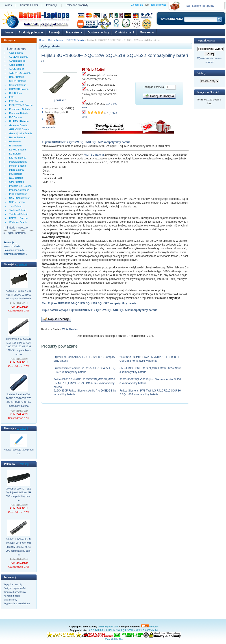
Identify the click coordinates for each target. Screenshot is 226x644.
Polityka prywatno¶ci (15, 588)
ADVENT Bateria (18, 57)
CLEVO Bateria (17, 81)
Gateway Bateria (18, 125)
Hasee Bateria (16, 137)
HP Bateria (14, 141)
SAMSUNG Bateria (19, 198)
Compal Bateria (17, 85)
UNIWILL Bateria (18, 218)
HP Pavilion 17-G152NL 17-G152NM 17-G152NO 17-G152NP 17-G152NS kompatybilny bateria (18, 346)
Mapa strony (74, 33)
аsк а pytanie (48, 127)
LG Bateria (14, 154)
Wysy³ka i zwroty (13, 584)
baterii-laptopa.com (108, 627)
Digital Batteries (16, 233)
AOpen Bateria (17, 61)
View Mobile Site (114, 639)
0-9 (146, 630)
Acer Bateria (15, 53)
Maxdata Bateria (17, 162)
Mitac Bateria (16, 170)
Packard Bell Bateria (20, 186)
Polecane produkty (77, 5)
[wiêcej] (22, 264)
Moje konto (147, 33)
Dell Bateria (15, 93)
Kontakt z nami (29, 5)
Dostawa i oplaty (98, 33)
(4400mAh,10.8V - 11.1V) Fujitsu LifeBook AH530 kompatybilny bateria (19, 494)
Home (9, 33)
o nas (8, 5)
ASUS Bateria (16, 69)
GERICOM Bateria (19, 129)
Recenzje (54, 33)
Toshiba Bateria (17, 210)
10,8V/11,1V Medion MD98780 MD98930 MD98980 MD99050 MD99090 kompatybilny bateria (19, 547)
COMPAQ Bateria (18, 89)
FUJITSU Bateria (94, 155)
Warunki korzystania (15, 592)
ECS (11, 97)
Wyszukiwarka (206, 41)
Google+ (154, 627)
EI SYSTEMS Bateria (20, 105)
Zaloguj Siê (137, 5)
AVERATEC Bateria (19, 73)
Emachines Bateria (19, 109)
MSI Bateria (15, 174)
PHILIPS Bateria (17, 194)
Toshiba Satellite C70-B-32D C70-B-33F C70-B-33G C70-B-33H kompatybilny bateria (18, 400)
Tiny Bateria (15, 206)
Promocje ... (10, 242)
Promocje (52, 5)
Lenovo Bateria (17, 150)
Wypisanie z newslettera (17, 603)
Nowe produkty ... (13, 246)
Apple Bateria (16, 65)
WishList (153, 630)
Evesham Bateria (18, 113)
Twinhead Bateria (18, 214)
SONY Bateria (16, 202)
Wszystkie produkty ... (16, 254)
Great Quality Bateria (20, 133)
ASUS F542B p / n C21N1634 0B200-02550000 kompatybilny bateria (19, 295)
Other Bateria (16, 182)
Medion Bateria (17, 166)
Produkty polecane (31, 33)
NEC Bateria (15, 178)
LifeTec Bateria (17, 158)
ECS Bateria (15, 101)
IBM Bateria (15, 146)
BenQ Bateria (16, 77)
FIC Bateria (15, 117)
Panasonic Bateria (18, 190)
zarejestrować (158, 5)
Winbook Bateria (18, 222)
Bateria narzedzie (17, 228)
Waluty (201, 73)
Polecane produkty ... (15, 250)
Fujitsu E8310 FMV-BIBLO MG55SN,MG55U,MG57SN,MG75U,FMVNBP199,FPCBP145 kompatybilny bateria (84, 383)
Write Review (70, 329)
